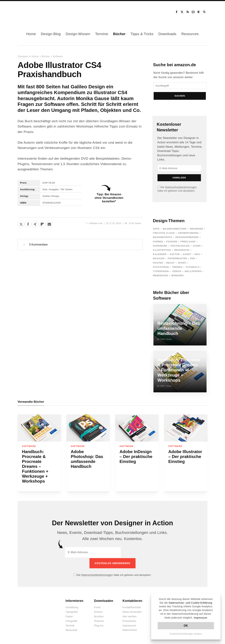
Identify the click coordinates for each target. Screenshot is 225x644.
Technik (70, 625)
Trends (177, 268)
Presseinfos (129, 621)
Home (31, 34)
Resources (190, 34)
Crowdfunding (188, 233)
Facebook (176, 12)
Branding (197, 229)
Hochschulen (180, 246)
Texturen (99, 621)
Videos (177, 272)
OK (186, 626)
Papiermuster (177, 259)
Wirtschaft (71, 630)
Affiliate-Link (96, 223)
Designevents (163, 238)
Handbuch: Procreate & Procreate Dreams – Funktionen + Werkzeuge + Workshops (35, 466)
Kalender (160, 255)
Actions (98, 612)
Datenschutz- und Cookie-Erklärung (190, 603)
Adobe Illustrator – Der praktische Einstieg (185, 457)
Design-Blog (51, 34)
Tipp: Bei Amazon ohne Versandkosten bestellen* (109, 198)
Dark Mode (199, 12)
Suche (205, 12)
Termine (102, 34)
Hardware (160, 246)
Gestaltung (72, 607)
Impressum (200, 618)
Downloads (167, 34)
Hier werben (130, 616)
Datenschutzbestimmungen (181, 188)
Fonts (97, 607)
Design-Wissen (78, 34)
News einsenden (132, 612)
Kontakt (193, 12)
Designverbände (187, 238)
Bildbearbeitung (175, 229)
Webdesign (160, 276)
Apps (156, 229)
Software (58, 56)
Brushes (99, 616)
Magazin (159, 259)
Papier (69, 616)
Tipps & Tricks (142, 34)
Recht (171, 263)
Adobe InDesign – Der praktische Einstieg (136, 457)
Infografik (182, 251)
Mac (198, 255)
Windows (177, 276)
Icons (197, 246)
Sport (182, 263)
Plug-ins (99, 625)
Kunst (187, 255)
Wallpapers (193, 272)
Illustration (162, 251)
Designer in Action (36, 12)
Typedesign (161, 272)
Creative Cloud (164, 233)
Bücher (119, 34)
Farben (158, 242)
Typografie (72, 612)
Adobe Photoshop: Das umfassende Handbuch (87, 459)
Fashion (172, 242)
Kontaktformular (132, 607)
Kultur (175, 255)
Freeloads (188, 242)
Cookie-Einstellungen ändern (186, 634)
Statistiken (161, 268)
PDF (193, 259)
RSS (188, 12)
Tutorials (192, 268)
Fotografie (71, 621)
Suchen (180, 96)
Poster (158, 263)
